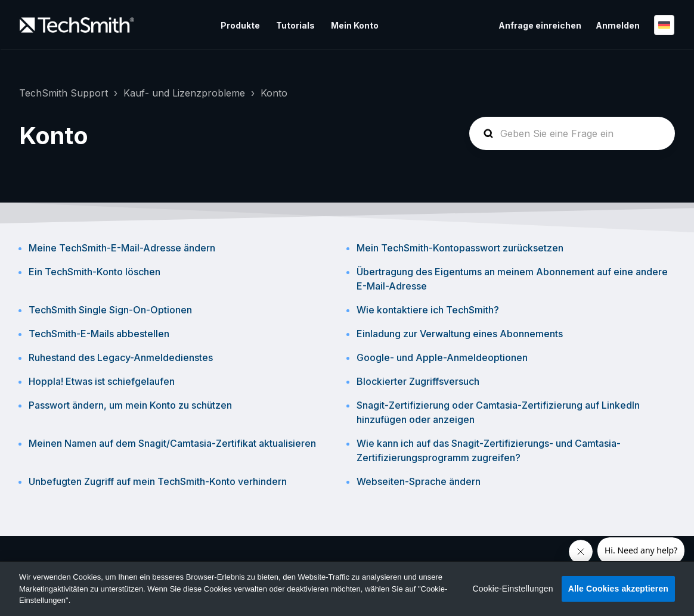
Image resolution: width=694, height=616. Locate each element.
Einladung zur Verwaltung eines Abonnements (460, 334)
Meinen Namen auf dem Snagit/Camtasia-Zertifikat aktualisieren (172, 443)
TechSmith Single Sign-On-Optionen (110, 310)
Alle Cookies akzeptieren (618, 589)
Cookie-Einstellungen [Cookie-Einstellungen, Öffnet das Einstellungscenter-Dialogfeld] (513, 589)
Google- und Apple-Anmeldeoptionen (442, 357)
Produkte (240, 25)
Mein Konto (355, 25)
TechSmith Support (63, 93)
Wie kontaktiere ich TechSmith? (428, 310)
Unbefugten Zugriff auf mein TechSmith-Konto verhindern (158, 481)
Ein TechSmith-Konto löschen (95, 272)
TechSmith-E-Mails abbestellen (99, 334)
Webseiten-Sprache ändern (419, 481)
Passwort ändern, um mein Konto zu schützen (130, 405)
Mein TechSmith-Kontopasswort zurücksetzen (460, 248)
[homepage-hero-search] (572, 133)
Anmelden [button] (618, 25)
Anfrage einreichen (540, 25)
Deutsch (664, 25)
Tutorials (295, 25)
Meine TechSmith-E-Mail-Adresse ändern (122, 248)
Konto (274, 93)
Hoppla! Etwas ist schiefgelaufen (102, 381)
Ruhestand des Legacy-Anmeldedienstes (121, 357)
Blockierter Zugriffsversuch (418, 381)
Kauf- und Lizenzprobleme (184, 93)
